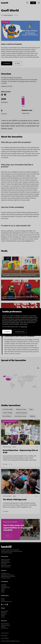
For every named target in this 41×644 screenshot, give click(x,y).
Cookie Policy (24, 327)
